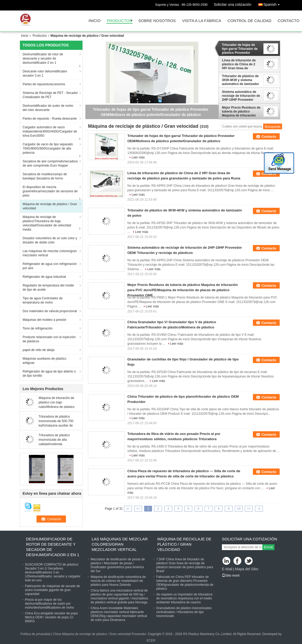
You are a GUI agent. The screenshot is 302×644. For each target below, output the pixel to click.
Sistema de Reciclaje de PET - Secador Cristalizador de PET (50, 95)
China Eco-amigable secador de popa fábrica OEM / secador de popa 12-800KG (51, 617)
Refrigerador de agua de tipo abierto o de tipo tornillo (49, 374)
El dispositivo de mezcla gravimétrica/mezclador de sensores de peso (50, 191)
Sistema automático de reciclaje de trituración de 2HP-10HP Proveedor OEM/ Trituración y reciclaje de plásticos (241, 96)
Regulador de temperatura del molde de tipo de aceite (48, 288)
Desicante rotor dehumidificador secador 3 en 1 (45, 73)
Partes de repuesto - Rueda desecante (50, 119)
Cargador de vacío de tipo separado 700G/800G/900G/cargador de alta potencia (48, 148)
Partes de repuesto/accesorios (44, 84)
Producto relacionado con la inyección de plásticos (49, 339)
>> (249, 509)
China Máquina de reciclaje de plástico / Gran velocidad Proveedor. (100, 634)
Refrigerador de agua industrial (44, 277)
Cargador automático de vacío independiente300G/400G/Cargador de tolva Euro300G (50, 131)
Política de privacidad (35, 634)
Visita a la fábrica (202, 21)
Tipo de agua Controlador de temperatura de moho (43, 300)
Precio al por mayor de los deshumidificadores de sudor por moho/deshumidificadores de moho (50, 604)
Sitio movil (231, 576)
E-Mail (227, 569)
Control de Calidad (249, 21)
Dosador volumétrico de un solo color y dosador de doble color (50, 240)
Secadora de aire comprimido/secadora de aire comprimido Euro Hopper (50, 163)
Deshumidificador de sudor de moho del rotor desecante (48, 108)
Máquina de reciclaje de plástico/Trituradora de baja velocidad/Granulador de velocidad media (47, 223)
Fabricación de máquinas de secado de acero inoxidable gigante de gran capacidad (52, 590)
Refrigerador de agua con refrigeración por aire (50, 266)
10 (239, 509)
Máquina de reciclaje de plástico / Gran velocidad (50, 206)
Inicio (95, 21)
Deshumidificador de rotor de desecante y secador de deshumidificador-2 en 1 (43, 58)
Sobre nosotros (157, 21)
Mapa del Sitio (246, 569)
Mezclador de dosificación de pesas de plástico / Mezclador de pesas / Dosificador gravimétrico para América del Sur (118, 565)
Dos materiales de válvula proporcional (50, 311)
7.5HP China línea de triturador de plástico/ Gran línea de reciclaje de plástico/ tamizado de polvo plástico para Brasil (185, 565)
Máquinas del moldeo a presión (45, 320)
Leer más (138, 157)
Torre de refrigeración (38, 328)
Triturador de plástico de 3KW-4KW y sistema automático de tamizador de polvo (240, 80)
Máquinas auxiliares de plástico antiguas (45, 361)
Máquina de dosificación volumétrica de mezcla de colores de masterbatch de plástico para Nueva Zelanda (118, 581)
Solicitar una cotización (233, 4)
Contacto (288, 21)
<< (138, 509)
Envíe (268, 547)
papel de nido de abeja (38, 350)
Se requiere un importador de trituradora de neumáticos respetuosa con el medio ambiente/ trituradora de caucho (184, 598)
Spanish (273, 4)
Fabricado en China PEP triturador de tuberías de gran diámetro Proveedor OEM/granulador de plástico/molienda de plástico (185, 583)
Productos (119, 21)
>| (259, 509)
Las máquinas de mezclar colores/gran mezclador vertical (50, 253)
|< (128, 509)
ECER (151, 641)
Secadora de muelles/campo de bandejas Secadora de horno (45, 176)
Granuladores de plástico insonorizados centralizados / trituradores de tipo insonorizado (184, 612)
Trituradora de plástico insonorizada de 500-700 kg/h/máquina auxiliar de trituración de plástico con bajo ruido (56, 425)
